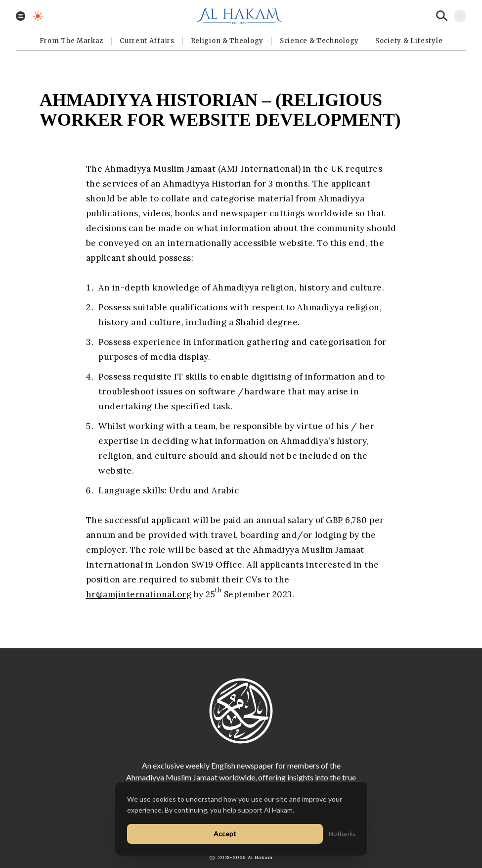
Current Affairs (147, 41)
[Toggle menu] (21, 16)
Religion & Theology (227, 41)
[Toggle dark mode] (38, 16)
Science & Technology (319, 41)
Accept (225, 834)
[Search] (442, 16)
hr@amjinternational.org (139, 594)
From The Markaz (72, 41)
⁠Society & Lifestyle (409, 41)
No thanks (342, 834)
